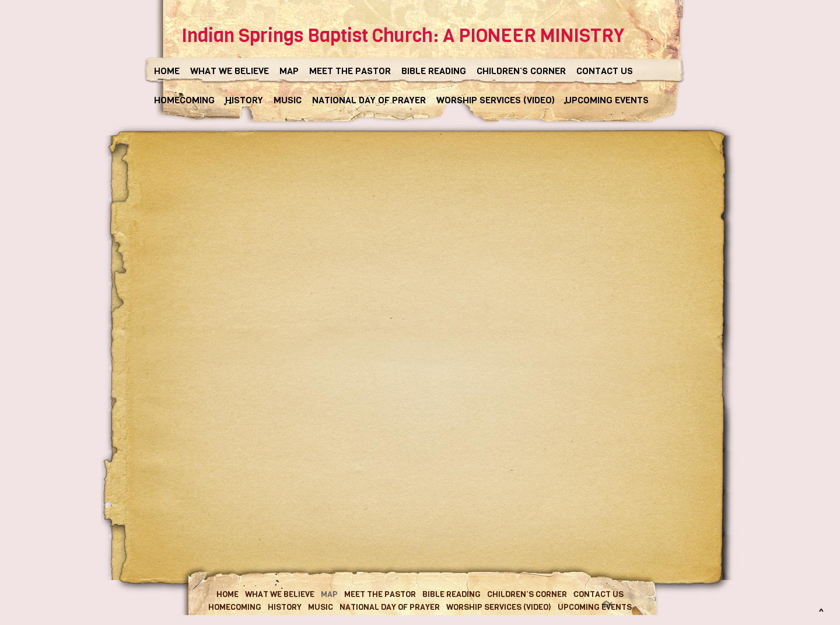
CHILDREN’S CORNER (521, 71)
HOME (167, 71)
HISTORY (244, 100)
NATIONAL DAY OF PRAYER (369, 100)
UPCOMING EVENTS (607, 100)
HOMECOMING (184, 100)
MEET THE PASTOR (350, 71)
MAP (289, 71)
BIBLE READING (434, 71)
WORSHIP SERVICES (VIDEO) (496, 100)
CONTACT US (605, 71)
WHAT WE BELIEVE (230, 71)
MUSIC (288, 100)
